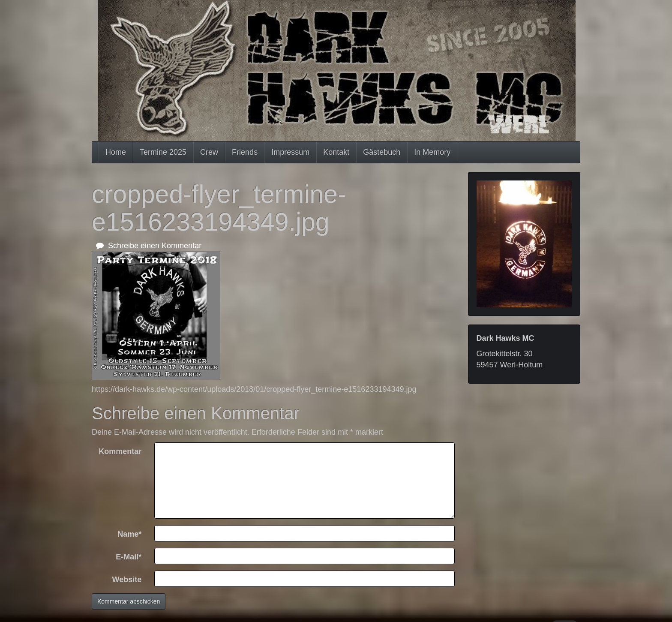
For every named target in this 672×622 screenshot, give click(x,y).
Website (127, 580)
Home (116, 152)
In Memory (432, 152)
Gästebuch (382, 152)
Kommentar (120, 451)
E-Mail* (129, 557)
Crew (209, 152)
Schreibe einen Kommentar (149, 246)
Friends (245, 152)
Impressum (290, 152)
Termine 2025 (163, 152)
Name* (129, 534)
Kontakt (336, 152)
